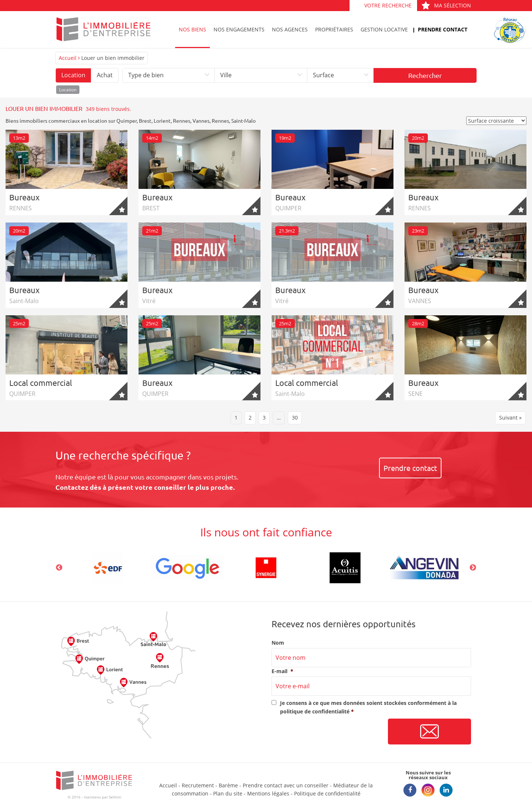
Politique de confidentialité (327, 793)
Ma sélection (446, 5)
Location (73, 75)
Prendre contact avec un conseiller (286, 785)
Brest (145, 121)
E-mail (282, 671)
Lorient (162, 121)
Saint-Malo (243, 121)
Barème (228, 785)
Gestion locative (384, 29)
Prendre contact (443, 29)
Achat (105, 75)
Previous (59, 568)
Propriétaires (334, 29)
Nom (278, 643)
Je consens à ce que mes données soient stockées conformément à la (368, 707)
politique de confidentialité (315, 711)
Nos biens (192, 29)
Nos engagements (239, 29)
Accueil (68, 58)
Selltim (115, 797)
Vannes (201, 121)
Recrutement (198, 785)
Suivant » (510, 418)
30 (295, 418)
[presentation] (328, 732)
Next (473, 568)
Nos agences (290, 29)
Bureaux (24, 197)
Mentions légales (268, 793)
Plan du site (228, 793)
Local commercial (41, 383)
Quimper (127, 121)
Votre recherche (388, 5)
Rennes (182, 121)
